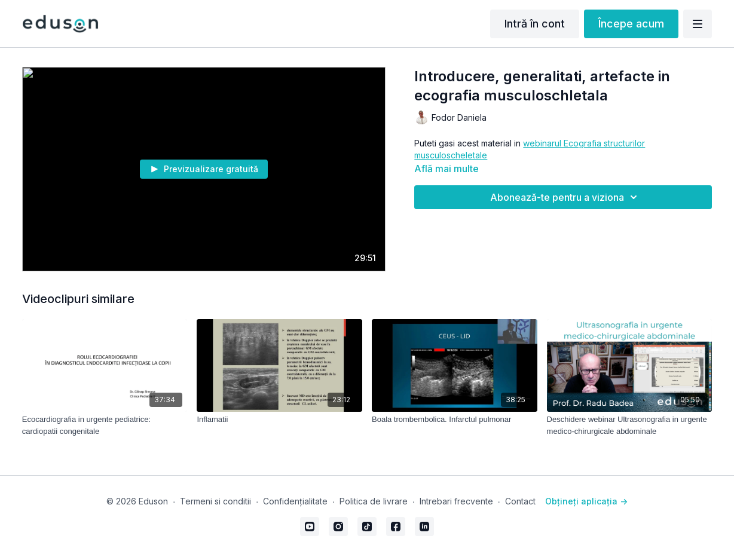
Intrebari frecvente (456, 501)
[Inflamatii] (279, 420)
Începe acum (631, 24)
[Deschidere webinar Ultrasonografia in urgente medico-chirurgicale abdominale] (630, 425)
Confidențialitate (295, 501)
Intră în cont (535, 24)
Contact (520, 501)
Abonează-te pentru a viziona (565, 197)
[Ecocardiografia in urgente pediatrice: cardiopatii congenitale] (105, 425)
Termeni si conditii (215, 501)
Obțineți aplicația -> (586, 501)
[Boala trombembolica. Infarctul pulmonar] (455, 420)
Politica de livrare (374, 501)
